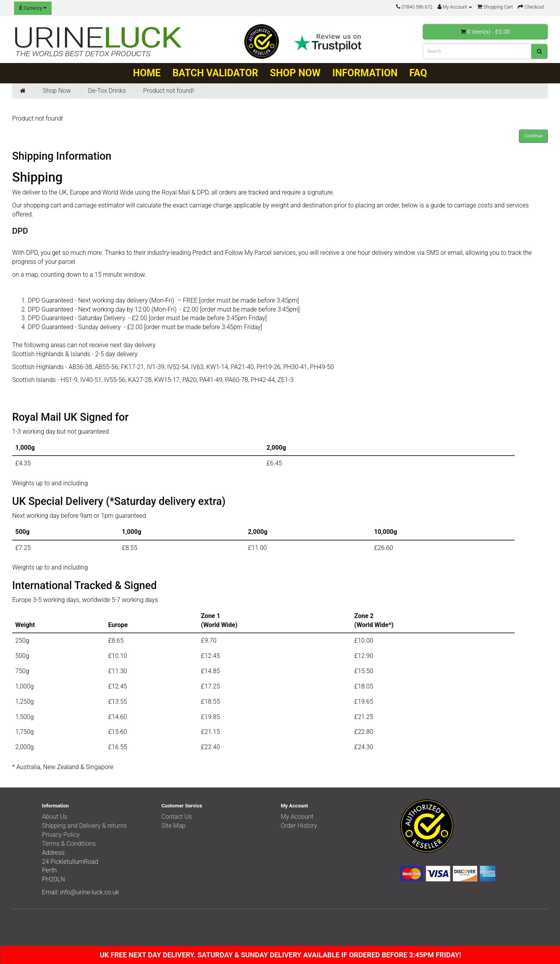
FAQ (418, 73)
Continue (533, 136)
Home (147, 73)
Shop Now (295, 73)
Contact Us (177, 817)
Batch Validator (215, 73)
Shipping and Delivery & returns (84, 826)
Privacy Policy (61, 835)
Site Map (174, 826)
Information (365, 73)
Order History (299, 826)
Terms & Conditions (69, 844)
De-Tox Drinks (107, 91)
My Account (297, 817)
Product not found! (169, 91)
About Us (54, 817)
